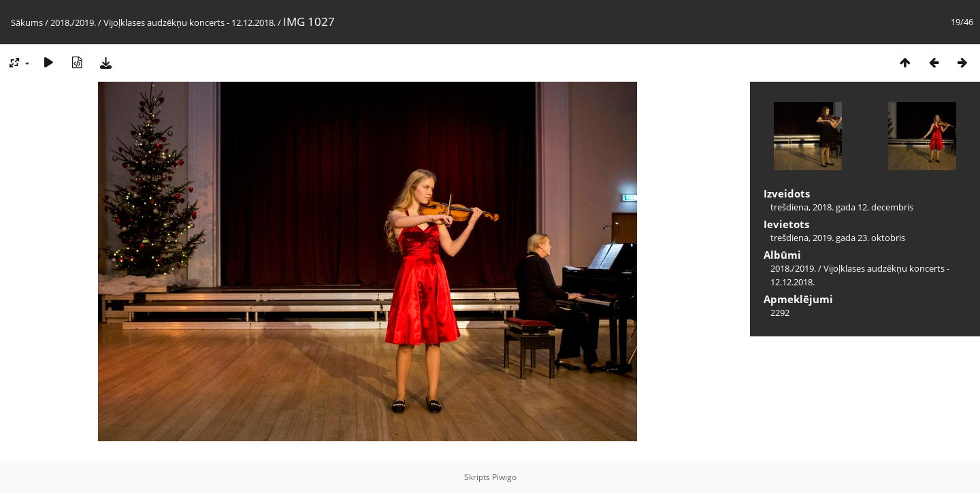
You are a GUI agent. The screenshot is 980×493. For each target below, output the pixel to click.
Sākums (27, 22)
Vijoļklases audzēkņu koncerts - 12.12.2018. (190, 22)
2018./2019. (73, 22)
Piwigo (504, 477)
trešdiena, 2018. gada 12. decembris (842, 207)
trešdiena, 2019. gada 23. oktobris (838, 238)
